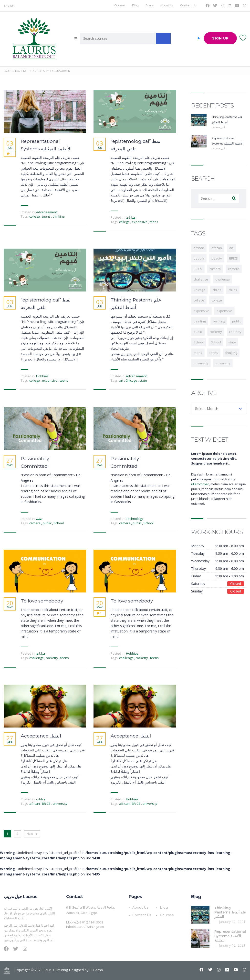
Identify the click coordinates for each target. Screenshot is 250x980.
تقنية (39, 519)
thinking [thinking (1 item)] (231, 353)
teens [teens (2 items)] (214, 353)
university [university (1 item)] (201, 363)
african (35, 804)
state (143, 380)
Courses (120, 5)
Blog (135, 5)
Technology (135, 519)
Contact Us (188, 5)
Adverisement (47, 212)
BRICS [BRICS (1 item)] (234, 258)
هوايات (131, 217)
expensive (140, 222)
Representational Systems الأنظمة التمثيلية (46, 145)
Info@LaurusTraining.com (85, 927)
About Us (167, 5)
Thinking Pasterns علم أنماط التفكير (136, 304)
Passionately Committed (35, 462)
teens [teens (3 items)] (198, 353)
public (47, 523)
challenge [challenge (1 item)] (201, 279)
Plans (149, 5)
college (35, 216)
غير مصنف (218, 127)
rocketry (52, 658)
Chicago (132, 380)
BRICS (47, 804)
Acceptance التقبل (41, 736)
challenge (37, 658)
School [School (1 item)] (199, 342)
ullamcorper (200, 484)
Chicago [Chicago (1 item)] (199, 290)
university (60, 804)
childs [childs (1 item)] (217, 290)
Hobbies (42, 376)
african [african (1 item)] (199, 248)
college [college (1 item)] (217, 300)
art (122, 380)
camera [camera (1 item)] (215, 269)
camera (35, 523)
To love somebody (42, 601)
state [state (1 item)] (232, 342)
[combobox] (219, 409)
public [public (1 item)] (237, 321)
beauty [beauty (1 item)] (199, 258)
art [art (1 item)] (231, 248)
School (59, 523)
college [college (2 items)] (199, 300)
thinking (59, 216)
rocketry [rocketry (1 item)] (216, 332)
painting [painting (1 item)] (200, 321)
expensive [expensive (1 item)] (201, 311)
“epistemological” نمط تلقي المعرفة (135, 145)
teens (47, 216)
